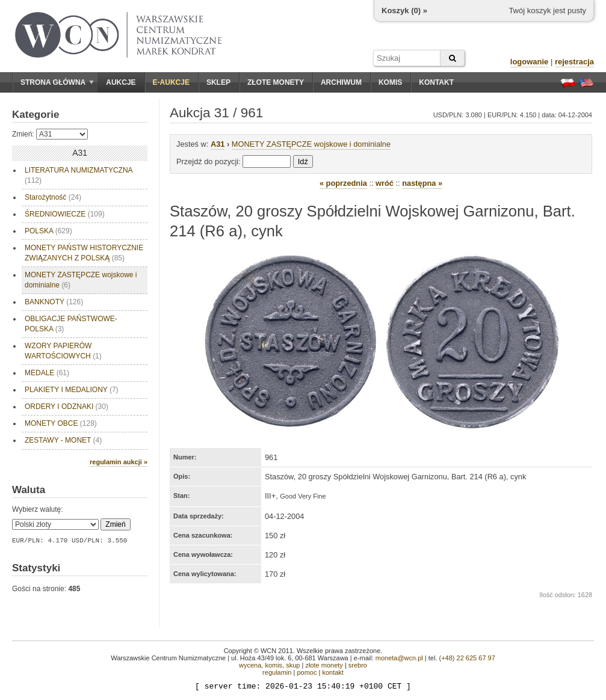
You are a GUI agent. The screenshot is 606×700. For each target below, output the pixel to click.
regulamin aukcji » (119, 462)
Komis (390, 82)
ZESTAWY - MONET (63, 440)
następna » (422, 183)
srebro (358, 665)
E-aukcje (171, 82)
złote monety (324, 665)
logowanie (530, 62)
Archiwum (341, 82)
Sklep (218, 82)
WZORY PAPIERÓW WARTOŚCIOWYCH (63, 351)
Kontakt (436, 82)
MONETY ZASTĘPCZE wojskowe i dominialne (81, 280)
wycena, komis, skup (269, 665)
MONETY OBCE (61, 423)
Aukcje (121, 82)
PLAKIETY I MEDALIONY (72, 390)
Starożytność (53, 197)
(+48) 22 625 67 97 (467, 658)
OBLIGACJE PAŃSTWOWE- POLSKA (71, 324)
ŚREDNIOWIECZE (65, 214)
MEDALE (47, 373)
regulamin (277, 672)
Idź (303, 161)
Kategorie (36, 115)
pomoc (307, 672)
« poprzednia (343, 183)
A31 (218, 144)
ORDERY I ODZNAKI (66, 407)
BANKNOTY (54, 302)
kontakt (332, 672)
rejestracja (574, 62)
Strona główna (57, 82)
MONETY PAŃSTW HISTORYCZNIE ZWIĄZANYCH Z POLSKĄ (84, 253)
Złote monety (276, 82)
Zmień (115, 524)
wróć (385, 183)
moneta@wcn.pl (399, 658)
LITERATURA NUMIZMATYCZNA (79, 175)
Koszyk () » (404, 11)
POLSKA (48, 231)
